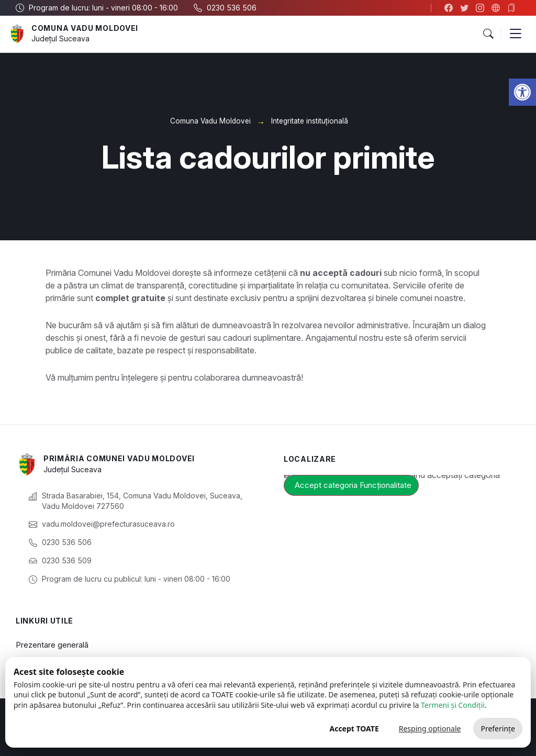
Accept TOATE (354, 729)
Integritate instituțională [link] (310, 121)
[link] (522, 92)
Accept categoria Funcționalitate (353, 485)
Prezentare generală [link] (52, 645)
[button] (488, 34)
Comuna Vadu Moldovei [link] (85, 28)
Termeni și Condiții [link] (453, 705)
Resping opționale (430, 729)
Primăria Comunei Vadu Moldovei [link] (119, 458)
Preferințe (498, 729)
